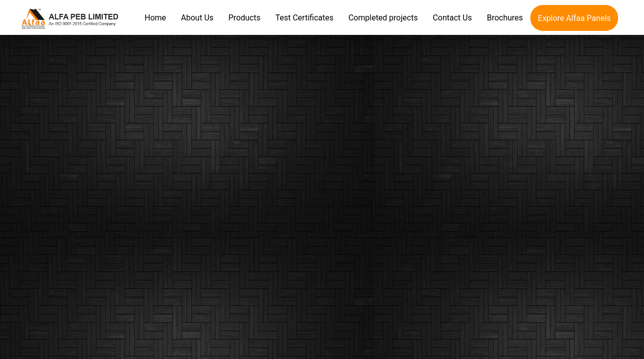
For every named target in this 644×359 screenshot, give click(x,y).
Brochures (505, 18)
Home (155, 18)
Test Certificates (304, 18)
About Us (197, 18)
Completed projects (383, 18)
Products (244, 18)
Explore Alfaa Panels (574, 18)
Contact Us (452, 18)
